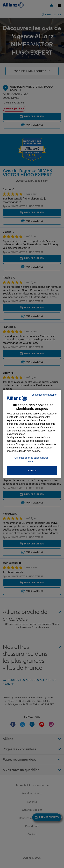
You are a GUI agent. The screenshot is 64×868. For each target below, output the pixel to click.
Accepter (32, 471)
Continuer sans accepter (44, 395)
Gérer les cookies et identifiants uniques (31, 459)
